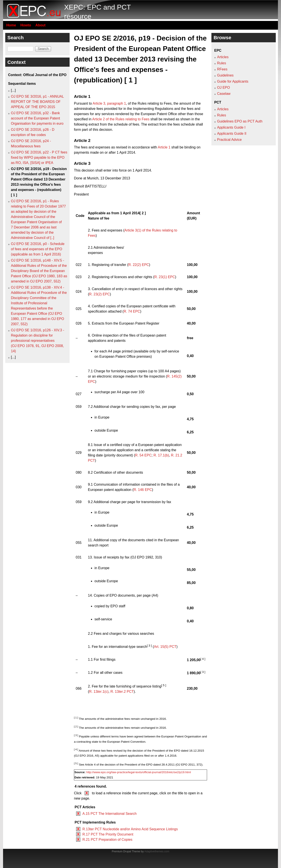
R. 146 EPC (143, 490)
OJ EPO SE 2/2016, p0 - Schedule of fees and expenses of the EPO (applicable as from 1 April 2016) (38, 249)
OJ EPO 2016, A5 (87, 756)
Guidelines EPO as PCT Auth (240, 121)
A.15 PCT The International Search (110, 814)
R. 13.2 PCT (122, 692)
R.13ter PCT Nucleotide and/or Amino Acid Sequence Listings (130, 829)
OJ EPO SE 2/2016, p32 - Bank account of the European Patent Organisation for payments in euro (37, 118)
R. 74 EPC (132, 311)
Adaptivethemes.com (157, 851)
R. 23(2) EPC (99, 294)
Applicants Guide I (231, 127)
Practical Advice (229, 140)
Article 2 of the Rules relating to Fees (121, 119)
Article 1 (164, 147)
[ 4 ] (203, 659)
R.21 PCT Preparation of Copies (107, 840)
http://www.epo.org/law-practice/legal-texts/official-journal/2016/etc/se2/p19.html (139, 772)
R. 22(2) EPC (139, 265)
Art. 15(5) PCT (165, 647)
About (40, 25)
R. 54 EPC (143, 455)
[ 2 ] (143, 213)
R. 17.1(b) (161, 455)
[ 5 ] (164, 685)
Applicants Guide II (232, 134)
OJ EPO (224, 88)
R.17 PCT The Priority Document (108, 834)
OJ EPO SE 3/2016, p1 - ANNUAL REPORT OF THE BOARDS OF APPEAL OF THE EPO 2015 (37, 102)
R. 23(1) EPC (165, 277)
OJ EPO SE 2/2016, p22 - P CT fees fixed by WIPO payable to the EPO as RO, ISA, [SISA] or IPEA (39, 157)
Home (11, 25)
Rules (222, 63)
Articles (223, 57)
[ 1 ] (76, 718)
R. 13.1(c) (99, 692)
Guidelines (225, 75)
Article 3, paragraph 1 (109, 103)
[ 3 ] (149, 646)
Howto (26, 25)
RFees (222, 69)
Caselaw (224, 94)
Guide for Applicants (233, 81)
